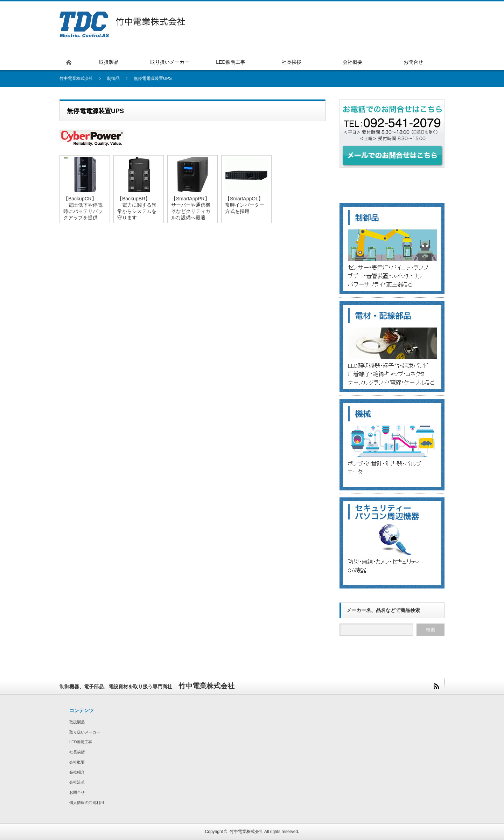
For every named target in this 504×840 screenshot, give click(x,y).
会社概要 (77, 762)
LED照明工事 (81, 742)
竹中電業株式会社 (246, 832)
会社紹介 (77, 772)
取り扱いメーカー (85, 732)
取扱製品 (77, 722)
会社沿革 (77, 782)
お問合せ (77, 792)
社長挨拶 (77, 752)
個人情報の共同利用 (87, 803)
